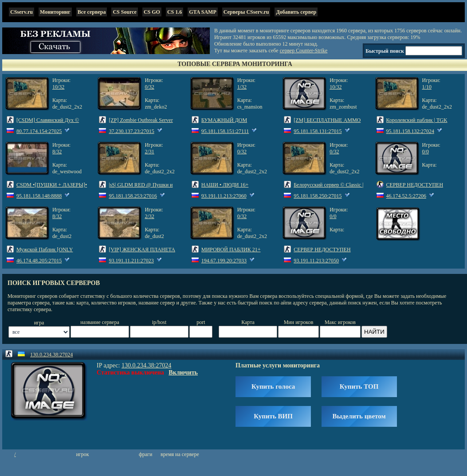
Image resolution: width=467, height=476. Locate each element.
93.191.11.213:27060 (224, 196)
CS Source (124, 12)
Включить (183, 373)
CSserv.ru (22, 12)
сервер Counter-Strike (304, 51)
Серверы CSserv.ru (246, 12)
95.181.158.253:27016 (133, 196)
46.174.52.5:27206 (406, 196)
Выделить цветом (359, 416)
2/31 (149, 152)
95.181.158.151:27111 (225, 131)
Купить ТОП (359, 386)
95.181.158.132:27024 (410, 131)
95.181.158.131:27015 (318, 131)
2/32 (149, 216)
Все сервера (92, 12)
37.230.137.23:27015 (131, 131)
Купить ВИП (273, 416)
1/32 (242, 87)
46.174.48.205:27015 (39, 261)
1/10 (427, 87)
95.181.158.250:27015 (318, 196)
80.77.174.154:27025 (39, 131)
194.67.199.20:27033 (224, 261)
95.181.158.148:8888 (39, 196)
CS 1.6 (175, 12)
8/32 (57, 152)
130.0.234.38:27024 (51, 355)
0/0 (426, 152)
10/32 (58, 87)
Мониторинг (55, 12)
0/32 (149, 87)
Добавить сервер (296, 12)
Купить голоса (273, 386)
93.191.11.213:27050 (316, 261)
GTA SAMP (202, 12)
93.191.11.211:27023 (131, 261)
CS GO (152, 12)
